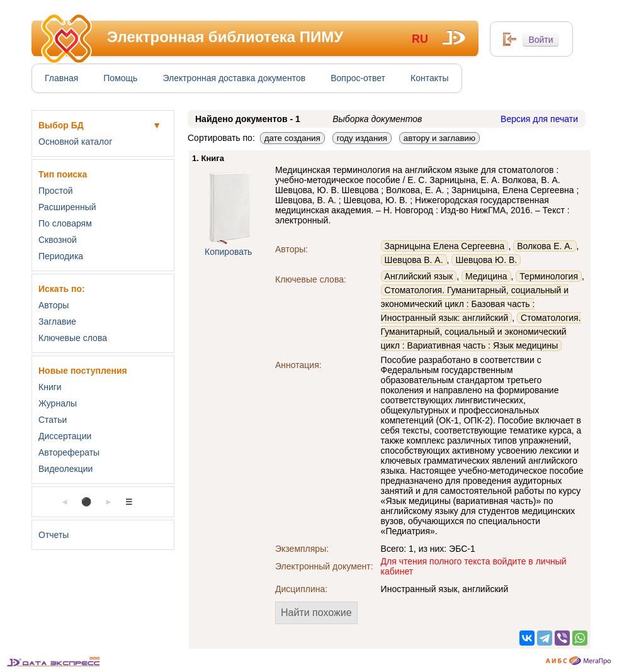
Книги (50, 387)
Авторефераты (69, 452)
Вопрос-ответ (358, 78)
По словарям (65, 223)
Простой (56, 191)
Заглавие (57, 322)
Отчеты (54, 535)
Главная (61, 78)
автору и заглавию (439, 138)
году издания (362, 138)
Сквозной (58, 240)
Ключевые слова (73, 338)
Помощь (120, 78)
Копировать (228, 252)
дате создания (292, 138)
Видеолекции (65, 469)
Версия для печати (539, 119)
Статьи (53, 420)
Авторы (54, 305)
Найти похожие (316, 613)
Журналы (58, 403)
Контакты (429, 78)
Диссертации (65, 436)
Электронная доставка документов (234, 78)
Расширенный (67, 207)
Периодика (61, 256)
